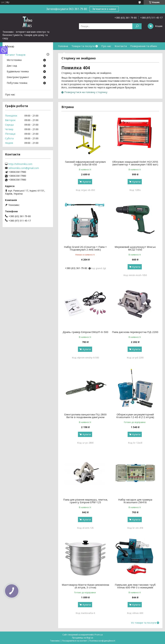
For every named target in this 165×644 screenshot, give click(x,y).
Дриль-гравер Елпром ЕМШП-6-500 (85, 332)
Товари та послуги (83, 46)
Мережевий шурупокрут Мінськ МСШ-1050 (135, 248)
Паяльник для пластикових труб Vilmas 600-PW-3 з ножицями (135, 586)
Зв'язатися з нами (104, 9)
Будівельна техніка (18, 72)
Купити (87, 182)
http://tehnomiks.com (20, 164)
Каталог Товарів (15, 55)
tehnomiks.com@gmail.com (24, 168)
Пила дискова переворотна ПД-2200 (135, 332)
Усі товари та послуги (144, 623)
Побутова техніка (17, 83)
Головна (63, 46)
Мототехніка (14, 60)
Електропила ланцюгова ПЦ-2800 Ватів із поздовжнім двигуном (85, 416)
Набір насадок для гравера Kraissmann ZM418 (135, 501)
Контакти (121, 46)
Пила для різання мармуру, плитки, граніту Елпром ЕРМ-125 (85, 501)
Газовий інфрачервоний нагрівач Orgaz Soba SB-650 (85, 163)
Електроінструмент (18, 77)
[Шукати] (137, 26)
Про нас (106, 46)
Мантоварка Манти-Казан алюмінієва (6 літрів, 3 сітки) (85, 586)
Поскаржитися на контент (75, 641)
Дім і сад (12, 66)
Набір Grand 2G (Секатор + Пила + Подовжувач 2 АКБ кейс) (85, 248)
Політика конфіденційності (102, 641)
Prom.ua (99, 635)
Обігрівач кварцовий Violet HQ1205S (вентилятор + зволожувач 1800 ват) (135, 163)
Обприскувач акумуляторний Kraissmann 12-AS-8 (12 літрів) (135, 416)
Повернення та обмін (144, 46)
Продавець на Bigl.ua (83, 638)
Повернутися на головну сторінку (86, 92)
